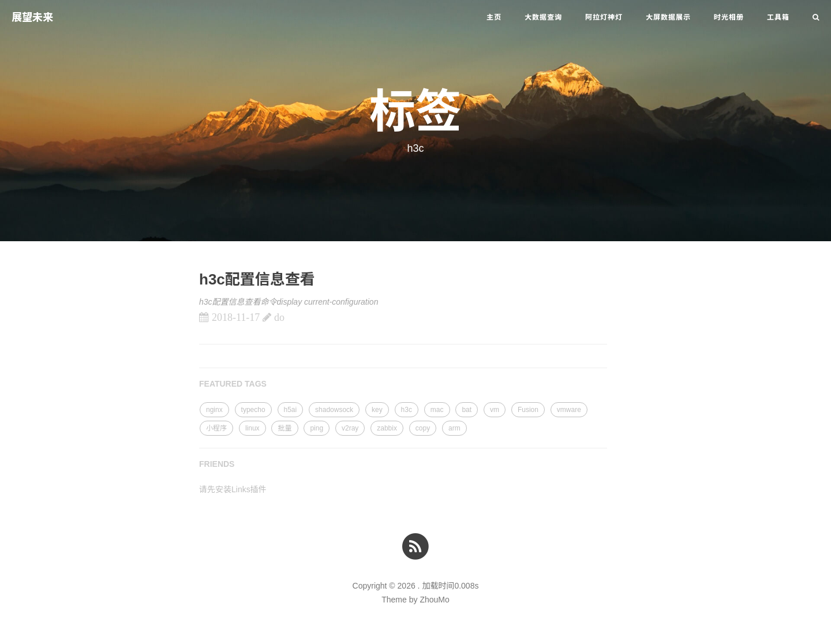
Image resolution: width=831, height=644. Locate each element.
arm (454, 428)
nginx (214, 410)
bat (467, 410)
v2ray (350, 428)
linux (252, 428)
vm (495, 410)
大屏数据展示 (668, 17)
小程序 (216, 428)
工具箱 (778, 17)
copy (423, 428)
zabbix (387, 428)
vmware (569, 410)
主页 (494, 17)
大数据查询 (543, 17)
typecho (253, 410)
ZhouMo (434, 600)
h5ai (291, 410)
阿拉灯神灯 (604, 17)
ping (317, 428)
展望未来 (32, 17)
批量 (285, 428)
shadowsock (334, 410)
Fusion (528, 410)
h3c (407, 410)
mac (437, 410)
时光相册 (729, 17)
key (377, 410)
